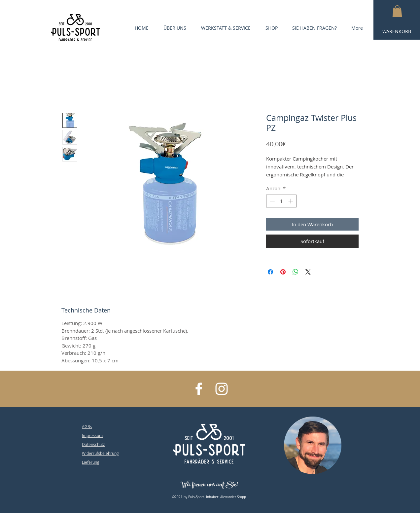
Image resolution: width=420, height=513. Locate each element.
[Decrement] (272, 201)
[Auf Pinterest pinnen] (283, 272)
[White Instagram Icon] (222, 389)
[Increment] (291, 201)
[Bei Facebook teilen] (270, 272)
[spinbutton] (281, 201)
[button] (397, 11)
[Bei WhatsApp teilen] (296, 272)
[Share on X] (308, 272)
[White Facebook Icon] (199, 389)
